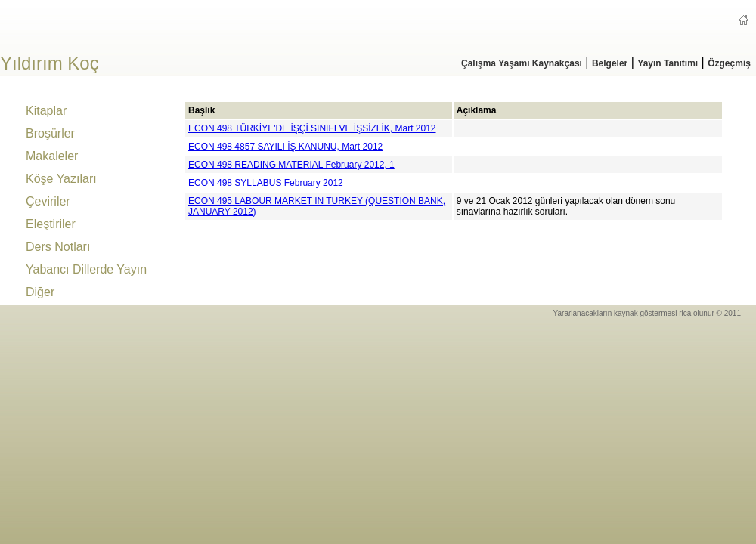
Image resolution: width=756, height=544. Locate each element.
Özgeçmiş (729, 63)
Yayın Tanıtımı (668, 63)
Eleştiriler (51, 224)
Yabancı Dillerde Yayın (86, 269)
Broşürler (50, 133)
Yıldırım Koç (50, 63)
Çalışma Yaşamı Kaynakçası (522, 63)
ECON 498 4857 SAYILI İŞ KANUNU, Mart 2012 (285, 147)
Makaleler (52, 156)
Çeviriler (48, 201)
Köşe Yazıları (61, 179)
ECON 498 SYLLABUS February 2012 (266, 183)
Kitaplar (46, 111)
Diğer (40, 292)
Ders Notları (58, 247)
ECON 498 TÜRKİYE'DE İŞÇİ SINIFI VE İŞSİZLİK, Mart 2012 (312, 128)
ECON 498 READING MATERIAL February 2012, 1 (291, 165)
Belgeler (610, 63)
